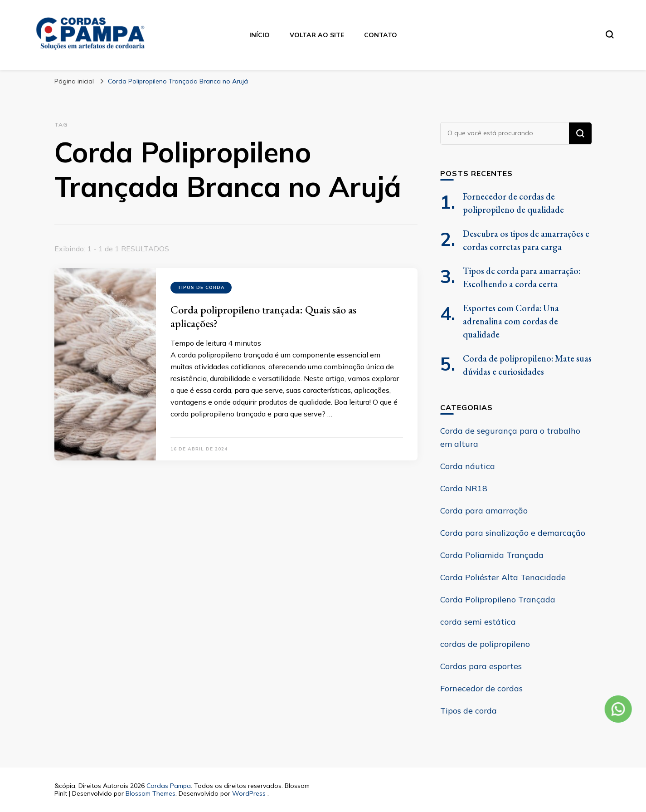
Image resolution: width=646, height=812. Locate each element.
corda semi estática (478, 622)
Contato (381, 35)
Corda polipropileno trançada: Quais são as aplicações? (263, 316)
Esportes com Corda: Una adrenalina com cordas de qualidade (511, 321)
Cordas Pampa (169, 786)
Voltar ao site (317, 35)
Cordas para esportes (481, 666)
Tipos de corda (201, 287)
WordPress (249, 793)
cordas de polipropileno (485, 644)
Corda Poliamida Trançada (492, 555)
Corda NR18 (464, 488)
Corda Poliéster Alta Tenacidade (503, 577)
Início (260, 35)
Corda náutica (468, 466)
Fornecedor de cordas (481, 688)
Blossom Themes (151, 793)
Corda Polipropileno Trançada (498, 599)
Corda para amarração (484, 511)
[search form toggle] (610, 34)
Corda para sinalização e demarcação (513, 533)
